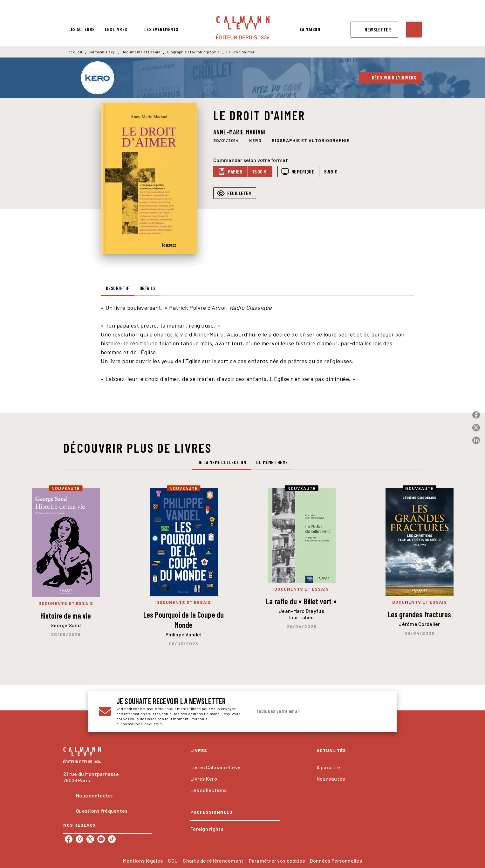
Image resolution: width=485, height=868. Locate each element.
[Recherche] (414, 30)
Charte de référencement (213, 861)
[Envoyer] (379, 711)
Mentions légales (143, 861)
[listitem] (69, 839)
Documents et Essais (141, 52)
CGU (173, 861)
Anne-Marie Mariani (239, 132)
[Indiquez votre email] (312, 711)
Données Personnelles (336, 861)
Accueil (75, 52)
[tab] (82, 29)
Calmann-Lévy (102, 52)
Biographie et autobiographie (193, 52)
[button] (374, 30)
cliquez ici (154, 724)
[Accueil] (243, 28)
